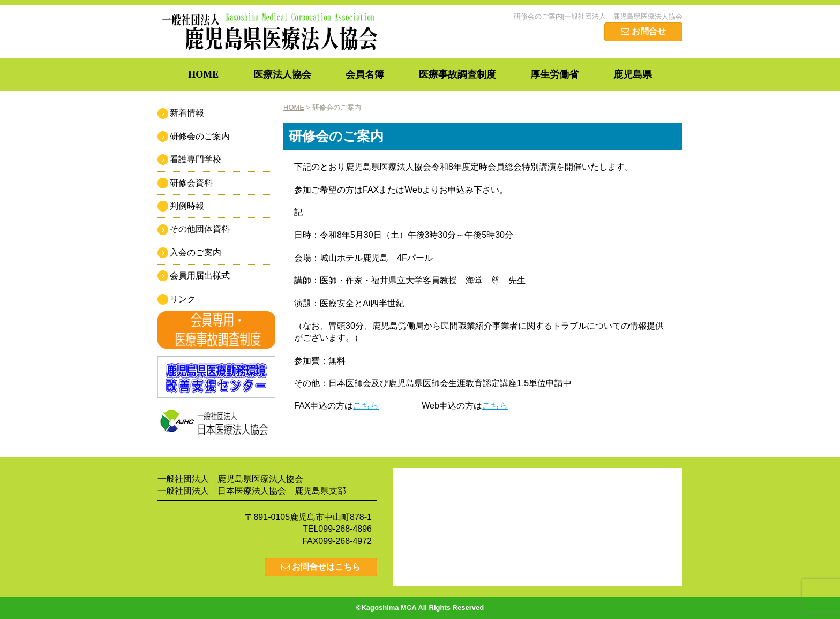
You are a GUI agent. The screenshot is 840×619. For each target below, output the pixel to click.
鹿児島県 (633, 74)
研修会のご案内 (200, 136)
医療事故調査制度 (457, 74)
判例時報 (187, 206)
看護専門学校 (196, 159)
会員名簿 (365, 74)
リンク (183, 299)
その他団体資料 (200, 229)
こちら (366, 406)
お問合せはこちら (321, 567)
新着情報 (187, 113)
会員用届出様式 (200, 275)
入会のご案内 (196, 252)
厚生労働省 (554, 74)
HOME (203, 74)
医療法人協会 (282, 74)
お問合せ (643, 31)
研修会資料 (191, 183)
